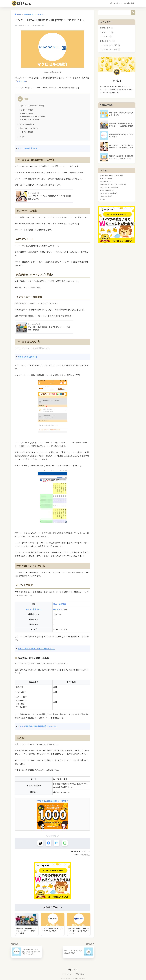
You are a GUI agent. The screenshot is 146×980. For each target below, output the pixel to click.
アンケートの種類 (26, 110)
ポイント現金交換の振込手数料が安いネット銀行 (38, 726)
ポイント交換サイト (34, 609)
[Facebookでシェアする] (48, 843)
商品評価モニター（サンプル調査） (34, 116)
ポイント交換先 (27, 132)
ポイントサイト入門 (111, 46)
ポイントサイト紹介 (111, 50)
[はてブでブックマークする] (57, 843)
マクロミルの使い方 (27, 124)
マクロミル (21, 81)
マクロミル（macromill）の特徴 (32, 106)
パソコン (107, 37)
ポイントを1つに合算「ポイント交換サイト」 (36, 649)
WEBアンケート (28, 113)
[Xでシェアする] (40, 843)
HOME (73, 969)
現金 (55, 604)
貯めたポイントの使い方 (29, 128)
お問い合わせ (79, 974)
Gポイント (58, 609)
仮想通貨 (62, 604)
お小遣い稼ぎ (129, 3)
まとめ (22, 137)
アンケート (86, 851)
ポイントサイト (116, 3)
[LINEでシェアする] (65, 843)
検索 (133, 13)
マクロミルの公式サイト (28, 148)
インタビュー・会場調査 (30, 119)
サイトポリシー (67, 974)
